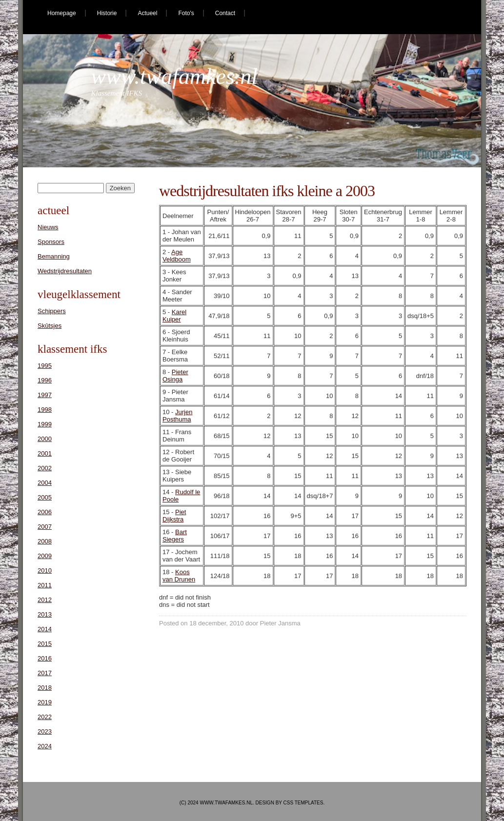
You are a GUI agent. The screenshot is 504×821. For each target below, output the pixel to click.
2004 (45, 483)
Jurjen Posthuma (177, 416)
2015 (45, 644)
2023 (45, 731)
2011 (45, 585)
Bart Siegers (175, 536)
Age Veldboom (177, 256)
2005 (45, 497)
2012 (45, 600)
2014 (45, 629)
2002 (45, 468)
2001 (45, 453)
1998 (45, 410)
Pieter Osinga (175, 376)
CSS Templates (303, 803)
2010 (45, 571)
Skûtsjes (50, 326)
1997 (45, 395)
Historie (107, 13)
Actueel (147, 13)
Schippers (52, 311)
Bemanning (54, 256)
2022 (45, 717)
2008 (45, 541)
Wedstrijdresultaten (65, 271)
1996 (45, 380)
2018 (45, 688)
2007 (45, 527)
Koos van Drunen (179, 576)
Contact (225, 13)
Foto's (186, 13)
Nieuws (48, 227)
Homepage (62, 13)
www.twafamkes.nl (175, 76)
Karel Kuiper (174, 316)
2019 (45, 702)
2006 (45, 512)
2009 (45, 556)
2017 (45, 673)
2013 (45, 614)
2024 (45, 746)
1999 (45, 424)
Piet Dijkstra (174, 516)
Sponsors (51, 242)
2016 (45, 658)
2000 (45, 439)
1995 (45, 366)
